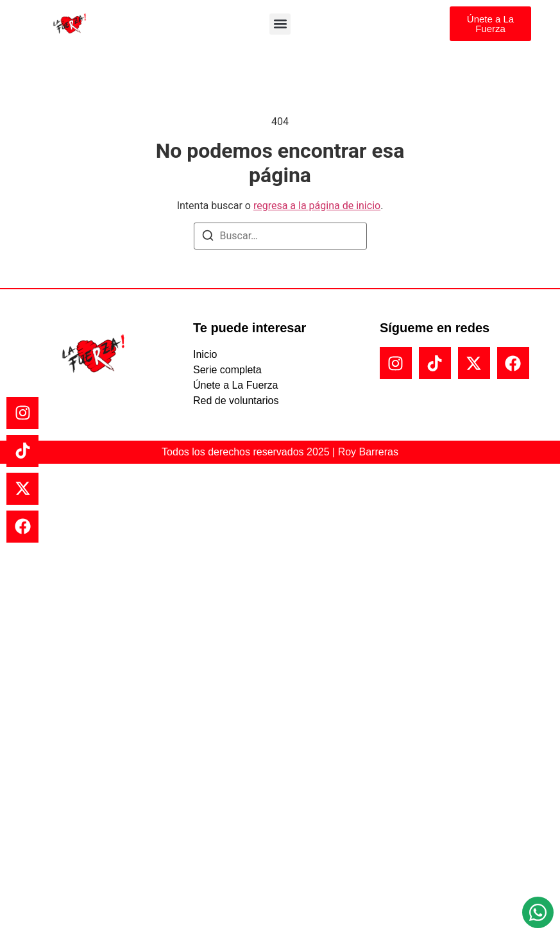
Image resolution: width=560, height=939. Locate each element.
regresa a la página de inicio (317, 206)
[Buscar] (208, 238)
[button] (280, 24)
